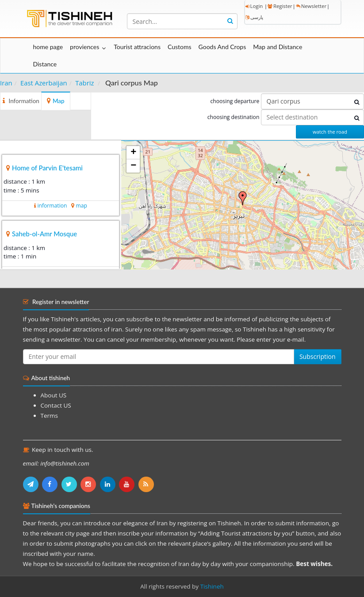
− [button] (133, 166)
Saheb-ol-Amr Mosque (44, 234)
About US (54, 395)
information (52, 206)
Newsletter (311, 6)
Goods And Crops (222, 47)
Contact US (56, 405)
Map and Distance (278, 47)
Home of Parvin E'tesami (47, 168)
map (81, 206)
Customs (180, 47)
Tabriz (84, 83)
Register (280, 6)
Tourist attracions (137, 47)
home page (48, 47)
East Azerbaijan (44, 83)
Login (254, 6)
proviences (84, 47)
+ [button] (133, 153)
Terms (49, 416)
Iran (6, 83)
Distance (45, 64)
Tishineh (212, 586)
